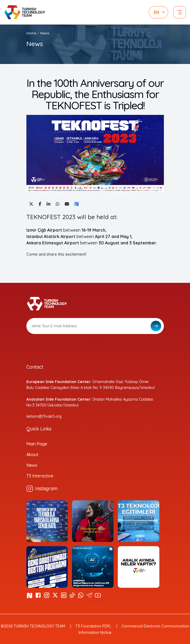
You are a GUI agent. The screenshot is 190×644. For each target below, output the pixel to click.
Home (31, 33)
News (45, 33)
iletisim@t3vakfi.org (44, 416)
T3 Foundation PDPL (93, 626)
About (32, 454)
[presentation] (67, 347)
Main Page (37, 444)
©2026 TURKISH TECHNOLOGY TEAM (33, 626)
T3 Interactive (40, 476)
